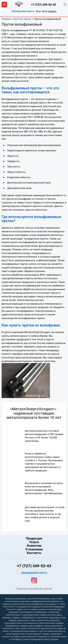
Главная (6, 19)
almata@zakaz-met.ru (23, 11)
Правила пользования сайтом (34, 589)
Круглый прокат (22, 19)
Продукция (34, 538)
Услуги (34, 542)
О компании (34, 549)
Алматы (52, 11)
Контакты (34, 553)
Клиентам (34, 546)
